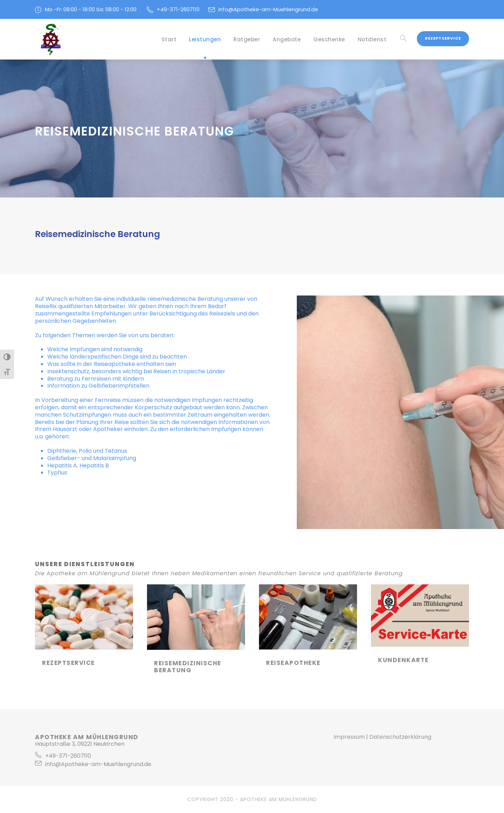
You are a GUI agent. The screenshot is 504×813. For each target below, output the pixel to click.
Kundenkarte (403, 660)
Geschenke (329, 39)
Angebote (287, 39)
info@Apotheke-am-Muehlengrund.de (268, 9)
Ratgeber (247, 39)
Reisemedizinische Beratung (188, 667)
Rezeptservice (443, 38)
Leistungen (205, 39)
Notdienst (372, 39)
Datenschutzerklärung (400, 737)
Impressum (349, 737)
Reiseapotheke (114, 364)
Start (169, 39)
